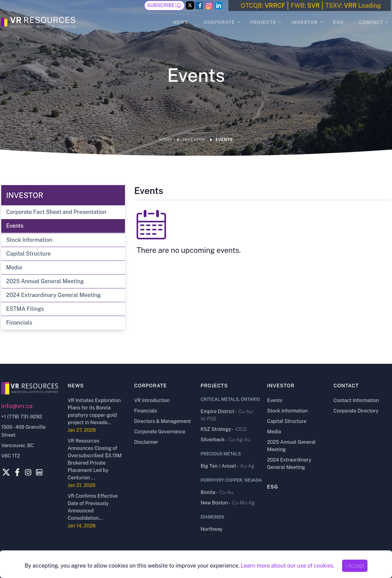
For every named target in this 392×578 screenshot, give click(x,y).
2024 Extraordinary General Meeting (53, 295)
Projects (263, 22)
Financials (19, 323)
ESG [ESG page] (338, 22)
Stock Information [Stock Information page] (287, 411)
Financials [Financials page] (146, 411)
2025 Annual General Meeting (45, 281)
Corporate (219, 22)
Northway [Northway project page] (212, 529)
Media (14, 267)
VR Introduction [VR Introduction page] (152, 400)
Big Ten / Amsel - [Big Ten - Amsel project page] (227, 466)
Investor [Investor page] (281, 386)
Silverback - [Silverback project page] (225, 440)
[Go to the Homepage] (39, 21)
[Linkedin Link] (39, 472)
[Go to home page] (30, 388)
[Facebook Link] (199, 6)
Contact (371, 22)
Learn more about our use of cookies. (288, 566)
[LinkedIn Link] (219, 6)
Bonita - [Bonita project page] (217, 492)
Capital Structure (28, 254)
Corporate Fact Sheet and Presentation (56, 212)
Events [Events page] (275, 400)
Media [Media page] (274, 432)
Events (224, 140)
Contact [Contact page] (346, 386)
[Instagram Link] (209, 6)
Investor (305, 22)
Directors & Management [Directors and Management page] (162, 421)
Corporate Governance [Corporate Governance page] (160, 432)
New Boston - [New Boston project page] (228, 503)
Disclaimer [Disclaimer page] (146, 442)
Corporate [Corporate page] (151, 386)
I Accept (355, 566)
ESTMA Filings (25, 309)
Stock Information (29, 240)
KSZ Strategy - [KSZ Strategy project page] (224, 429)
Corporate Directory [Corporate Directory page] (356, 411)
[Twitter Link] (190, 6)
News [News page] (181, 22)
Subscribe (164, 6)
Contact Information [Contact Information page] (356, 400)
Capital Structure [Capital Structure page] (287, 421)
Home (166, 140)
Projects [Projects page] (214, 386)
